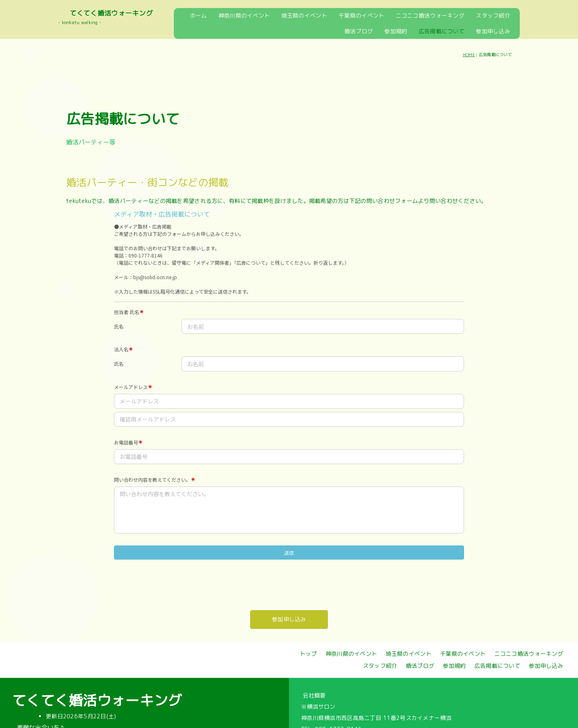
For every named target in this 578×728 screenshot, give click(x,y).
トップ (308, 654)
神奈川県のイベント (244, 15)
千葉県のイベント (361, 15)
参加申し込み (493, 31)
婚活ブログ (359, 31)
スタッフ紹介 (493, 15)
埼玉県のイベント (304, 15)
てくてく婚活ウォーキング (111, 13)
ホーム (198, 15)
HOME (469, 55)
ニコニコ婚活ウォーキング (430, 15)
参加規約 (396, 31)
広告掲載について (442, 31)
